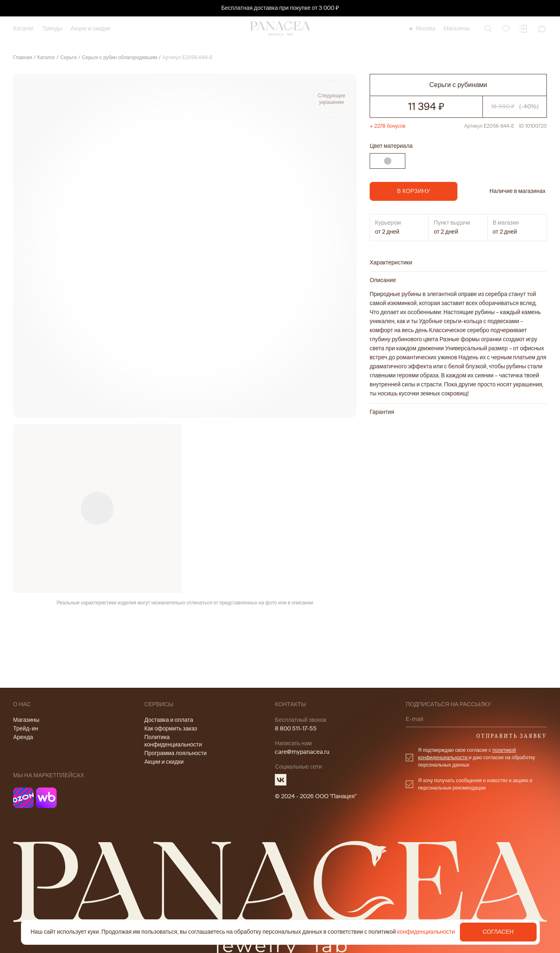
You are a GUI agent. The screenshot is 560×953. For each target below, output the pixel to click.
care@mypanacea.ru (302, 752)
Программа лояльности (176, 753)
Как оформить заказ (171, 729)
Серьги (68, 57)
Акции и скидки (90, 29)
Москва (421, 29)
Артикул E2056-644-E (187, 57)
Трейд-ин (26, 729)
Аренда (23, 737)
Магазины (457, 29)
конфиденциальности (426, 932)
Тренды (52, 29)
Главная (23, 57)
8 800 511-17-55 (296, 729)
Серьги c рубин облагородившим (120, 57)
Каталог (24, 29)
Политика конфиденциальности (173, 741)
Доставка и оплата (169, 720)
